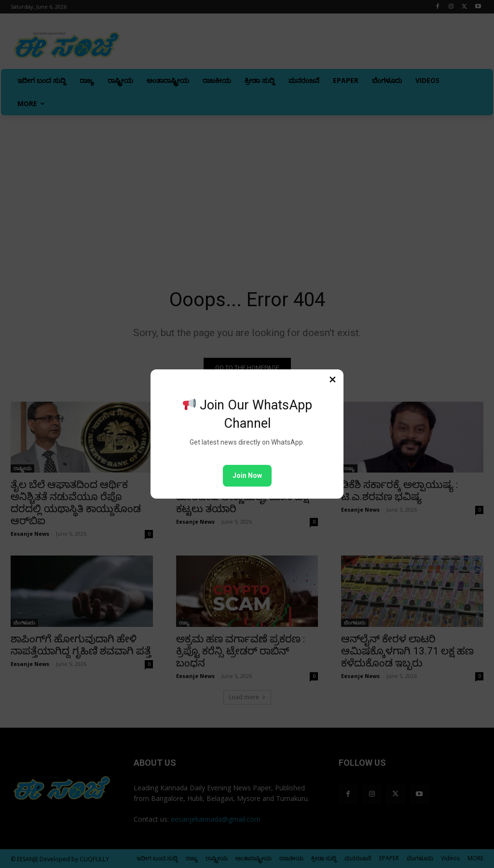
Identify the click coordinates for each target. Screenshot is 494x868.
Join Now (247, 475)
